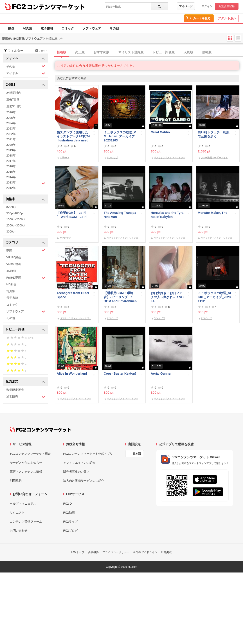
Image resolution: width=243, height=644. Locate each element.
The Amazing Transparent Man (120, 215)
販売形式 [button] (25, 382)
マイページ (186, 6)
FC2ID (67, 504)
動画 (11, 28)
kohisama (64, 158)
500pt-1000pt (15, 213)
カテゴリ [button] (25, 243)
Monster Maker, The (213, 213)
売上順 (80, 52)
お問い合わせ (19, 531)
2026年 (11, 112)
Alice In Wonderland (72, 373)
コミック (68, 28)
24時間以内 (14, 93)
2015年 (11, 172)
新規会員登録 (227, 6)
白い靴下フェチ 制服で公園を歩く (214, 134)
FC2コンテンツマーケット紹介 (30, 454)
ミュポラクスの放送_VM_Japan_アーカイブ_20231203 (120, 136)
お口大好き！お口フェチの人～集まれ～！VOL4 (167, 297)
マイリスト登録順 (131, 52)
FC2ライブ (70, 522)
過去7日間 (13, 100)
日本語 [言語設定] (137, 454)
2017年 (11, 161)
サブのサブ (112, 158)
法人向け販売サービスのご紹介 (84, 481)
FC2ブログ (70, 531)
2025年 (11, 118)
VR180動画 (14, 257)
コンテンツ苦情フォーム (26, 522)
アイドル (26, 73)
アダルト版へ (227, 18)
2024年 (11, 123)
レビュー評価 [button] (25, 330)
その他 (114, 28)
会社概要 (93, 552)
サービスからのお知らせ (26, 463)
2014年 (11, 177)
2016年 (11, 166)
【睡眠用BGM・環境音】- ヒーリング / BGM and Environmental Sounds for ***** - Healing (120, 297)
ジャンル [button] (25, 58)
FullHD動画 (26, 278)
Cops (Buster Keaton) (120, 373)
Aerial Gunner (161, 373)
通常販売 (26, 397)
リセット (41, 51)
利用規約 (16, 481)
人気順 (188, 52)
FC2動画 (69, 513)
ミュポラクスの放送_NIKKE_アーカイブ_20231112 (214, 297)
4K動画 (11, 271)
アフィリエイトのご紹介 (79, 463)
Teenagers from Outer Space (73, 295)
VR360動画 (14, 264)
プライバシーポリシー (116, 552)
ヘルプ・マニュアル (23, 504)
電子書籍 (47, 28)
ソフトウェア (92, 28)
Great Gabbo (160, 132)
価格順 (207, 52)
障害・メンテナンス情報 (26, 472)
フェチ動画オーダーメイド (214, 158)
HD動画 (11, 284)
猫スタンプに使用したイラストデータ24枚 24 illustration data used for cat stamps (73, 136)
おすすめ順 (101, 52)
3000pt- (11, 231)
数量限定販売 (15, 390)
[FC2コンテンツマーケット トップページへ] (40, 429)
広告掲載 (166, 552)
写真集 (27, 28)
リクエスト (17, 513)
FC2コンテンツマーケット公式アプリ (88, 454)
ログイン (207, 6)
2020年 (11, 145)
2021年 (11, 139)
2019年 (11, 150)
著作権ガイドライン (145, 552)
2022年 (11, 134)
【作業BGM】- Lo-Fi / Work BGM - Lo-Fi (73, 215)
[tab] (149, 52)
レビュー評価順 (164, 52)
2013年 (26, 183)
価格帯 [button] (25, 199)
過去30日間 (14, 106)
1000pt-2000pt (16, 219)
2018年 (11, 155)
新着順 (61, 52)
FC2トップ (78, 552)
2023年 (11, 129)
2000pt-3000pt (16, 225)
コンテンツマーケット (56, 7)
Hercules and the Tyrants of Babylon (167, 215)
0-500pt (11, 207)
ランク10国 (159, 318)
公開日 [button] (25, 85)
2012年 (11, 188)
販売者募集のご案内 (76, 472)
